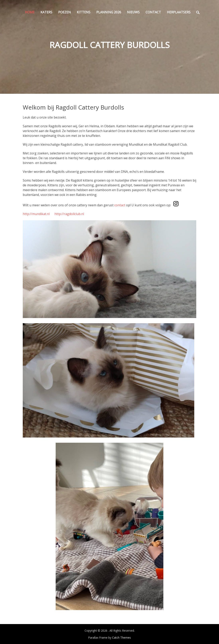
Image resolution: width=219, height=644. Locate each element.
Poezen (65, 12)
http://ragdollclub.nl (69, 214)
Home (30, 12)
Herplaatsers (179, 12)
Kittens (84, 12)
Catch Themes (121, 638)
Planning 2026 (109, 12)
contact (120, 205)
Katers (46, 12)
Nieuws (133, 12)
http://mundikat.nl (36, 214)
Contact (153, 12)
